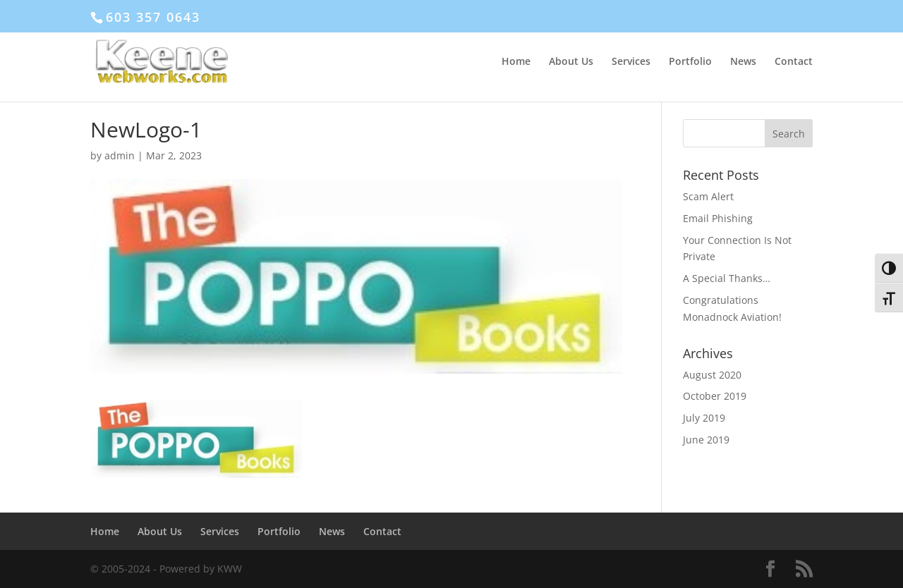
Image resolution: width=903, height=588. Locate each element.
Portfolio (690, 62)
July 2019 (704, 418)
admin (120, 155)
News (743, 62)
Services (631, 62)
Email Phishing (718, 218)
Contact (794, 62)
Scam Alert (708, 196)
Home (516, 62)
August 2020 (712, 375)
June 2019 (706, 440)
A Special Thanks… (727, 278)
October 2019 (715, 396)
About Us (571, 62)
